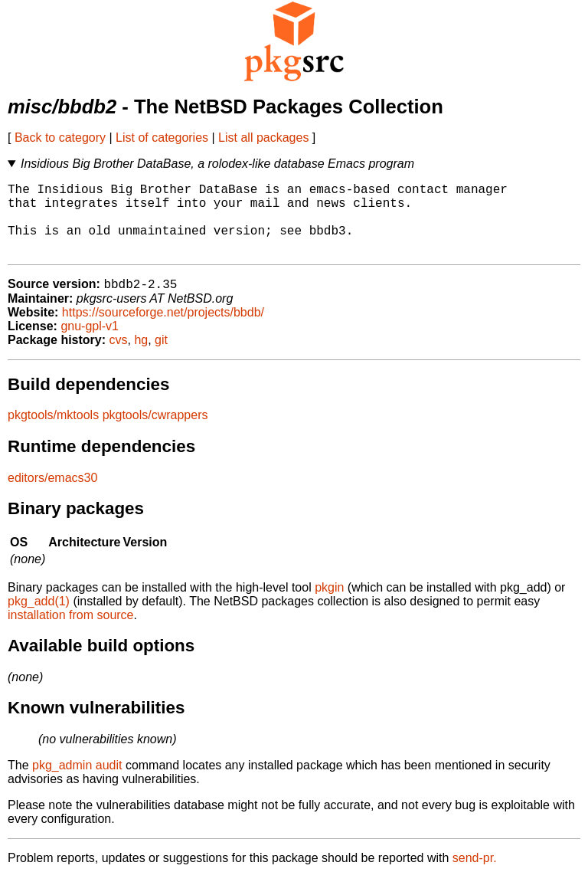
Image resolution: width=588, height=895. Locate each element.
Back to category (60, 138)
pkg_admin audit (77, 783)
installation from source (71, 633)
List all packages (263, 138)
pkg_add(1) (39, 619)
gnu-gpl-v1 (90, 344)
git (161, 357)
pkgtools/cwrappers (155, 433)
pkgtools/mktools (53, 433)
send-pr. (475, 875)
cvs (119, 357)
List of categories (162, 138)
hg (141, 357)
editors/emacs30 (52, 495)
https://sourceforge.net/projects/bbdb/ (163, 330)
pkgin (329, 605)
